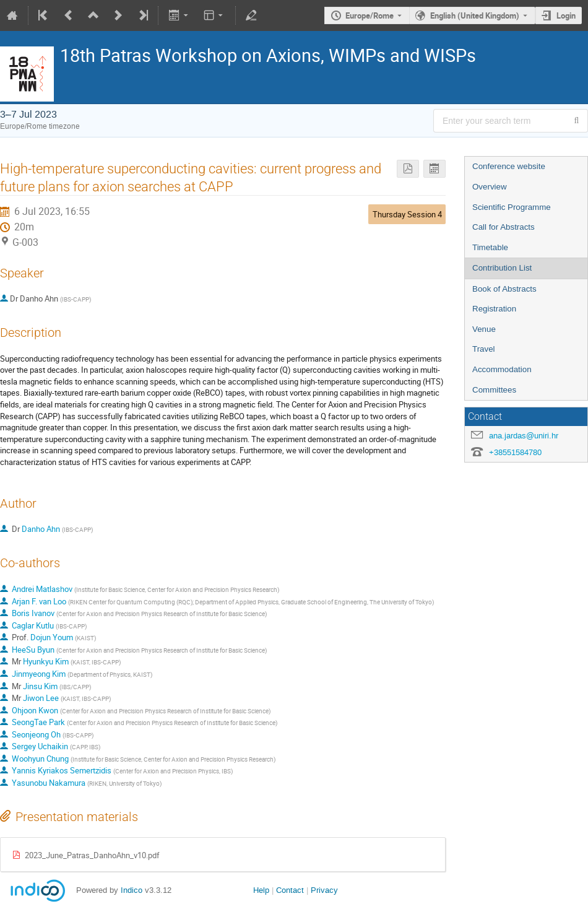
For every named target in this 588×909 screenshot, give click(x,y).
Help (261, 890)
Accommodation (502, 369)
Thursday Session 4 (407, 214)
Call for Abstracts (504, 227)
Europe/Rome (370, 15)
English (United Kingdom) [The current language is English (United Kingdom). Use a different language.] (475, 15)
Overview (490, 187)
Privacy (324, 890)
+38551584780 (515, 452)
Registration (494, 309)
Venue (484, 329)
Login (566, 15)
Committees (494, 390)
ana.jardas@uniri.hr (524, 436)
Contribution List (502, 268)
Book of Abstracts (504, 289)
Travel (484, 349)
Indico (132, 890)
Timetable (490, 247)
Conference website (509, 166)
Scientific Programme (512, 207)
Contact (290, 890)
